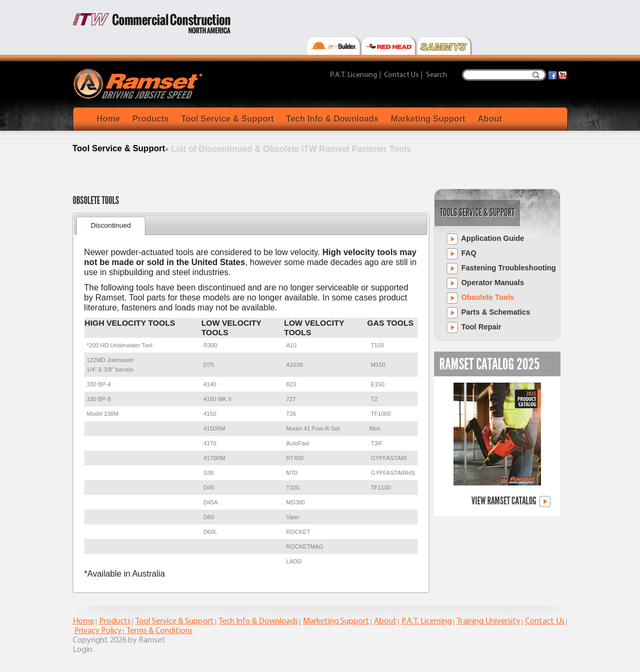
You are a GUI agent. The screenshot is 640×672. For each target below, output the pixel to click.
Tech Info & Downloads (332, 119)
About (490, 119)
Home (109, 119)
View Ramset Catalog (511, 501)
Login (82, 650)
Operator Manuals (485, 283)
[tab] (111, 226)
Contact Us (401, 75)
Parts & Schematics (489, 313)
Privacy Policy (98, 631)
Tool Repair (474, 328)
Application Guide (485, 239)
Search (536, 75)
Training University (489, 621)
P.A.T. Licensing (354, 75)
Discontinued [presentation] (111, 225)
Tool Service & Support (228, 119)
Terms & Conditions (160, 631)
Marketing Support (428, 119)
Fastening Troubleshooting (501, 269)
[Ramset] (139, 83)
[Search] (504, 75)
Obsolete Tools (480, 298)
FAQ (462, 254)
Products (150, 119)
